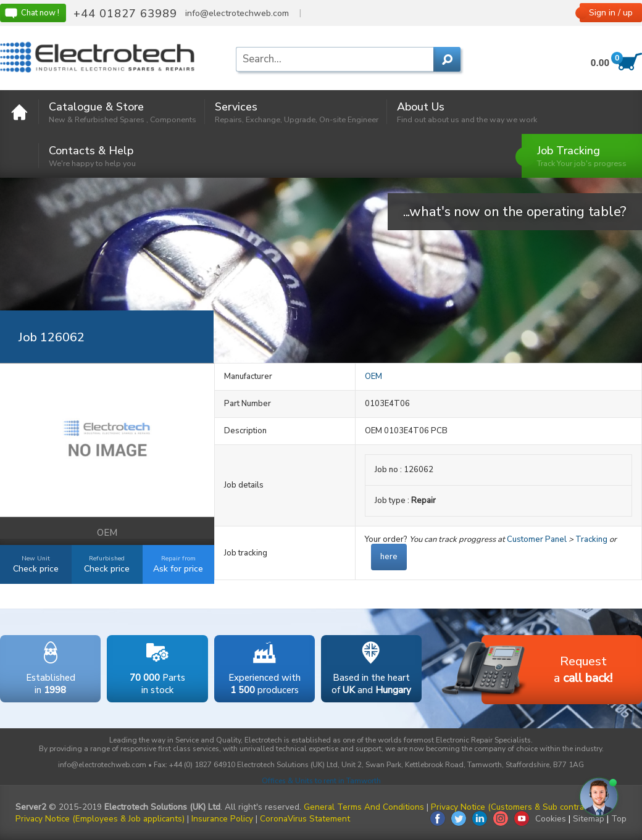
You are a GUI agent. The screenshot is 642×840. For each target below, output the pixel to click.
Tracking (591, 539)
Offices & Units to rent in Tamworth (321, 781)
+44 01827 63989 (125, 14)
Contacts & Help (92, 156)
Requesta (547, 671)
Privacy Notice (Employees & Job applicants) (100, 819)
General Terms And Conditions (364, 807)
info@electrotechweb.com (237, 14)
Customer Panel (537, 539)
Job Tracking (582, 156)
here (389, 557)
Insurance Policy (222, 819)
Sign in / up (611, 13)
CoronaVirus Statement (305, 819)
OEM (373, 376)
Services (297, 112)
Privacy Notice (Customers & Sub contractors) (518, 807)
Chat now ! (31, 13)
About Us (467, 112)
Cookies (551, 819)
